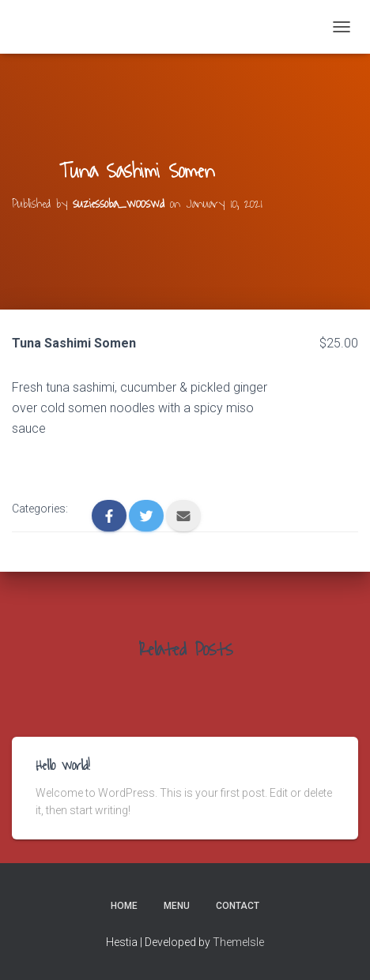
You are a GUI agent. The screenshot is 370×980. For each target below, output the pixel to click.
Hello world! (63, 766)
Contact (238, 906)
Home (124, 906)
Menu (177, 906)
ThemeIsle (238, 942)
